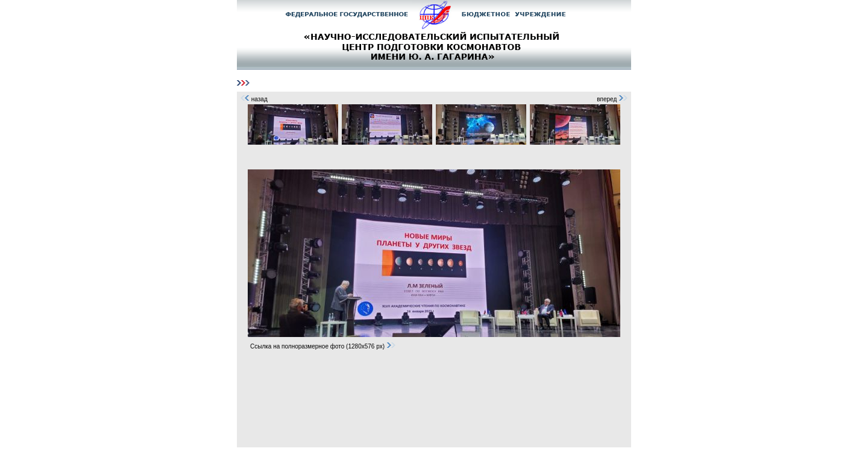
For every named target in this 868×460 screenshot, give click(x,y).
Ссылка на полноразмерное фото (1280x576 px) (323, 346)
